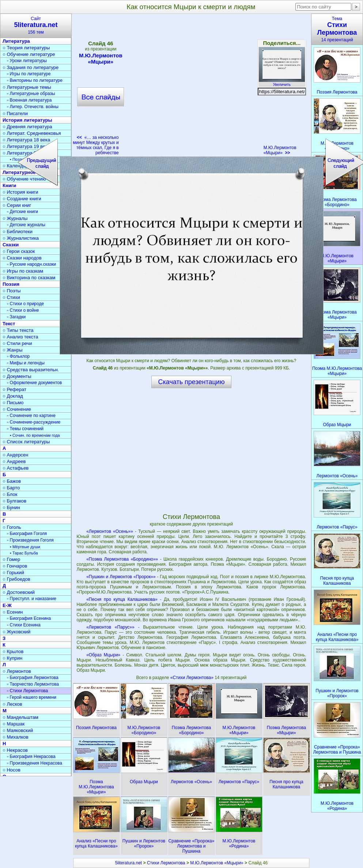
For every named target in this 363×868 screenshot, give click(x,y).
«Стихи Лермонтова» (192, 678)
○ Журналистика (21, 238)
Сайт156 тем (36, 25)
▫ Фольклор (18, 356)
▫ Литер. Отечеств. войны (33, 107)
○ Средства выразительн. (31, 370)
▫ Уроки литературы (27, 61)
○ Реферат (14, 389)
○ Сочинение (17, 409)
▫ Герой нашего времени (32, 697)
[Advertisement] (191, 450)
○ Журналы (15, 218)
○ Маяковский (18, 730)
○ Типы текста (18, 330)
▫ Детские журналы (26, 225)
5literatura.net (128, 863)
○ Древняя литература (27, 127)
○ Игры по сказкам (23, 271)
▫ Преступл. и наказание (32, 599)
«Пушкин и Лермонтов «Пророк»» (121, 577)
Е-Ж (7, 605)
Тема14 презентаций (337, 29)
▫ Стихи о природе (25, 304)
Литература (16, 41)
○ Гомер (11, 559)
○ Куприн (12, 658)
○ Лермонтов (17, 671)
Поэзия (11, 284)
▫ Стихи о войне (23, 310)
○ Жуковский (16, 632)
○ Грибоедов (16, 579)
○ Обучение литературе (29, 54)
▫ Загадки (16, 317)
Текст (9, 324)
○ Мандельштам (20, 717)
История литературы (27, 120)
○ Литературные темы (27, 87)
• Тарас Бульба (24, 553)
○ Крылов (13, 651)
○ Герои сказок (19, 251)
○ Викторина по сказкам (29, 278)
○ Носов (12, 770)
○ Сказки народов (22, 258)
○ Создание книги (22, 199)
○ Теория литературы (26, 48)
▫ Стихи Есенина (24, 625)
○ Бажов (12, 481)
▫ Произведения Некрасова (35, 763)
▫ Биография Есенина (29, 618)
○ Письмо (13, 403)
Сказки (11, 245)
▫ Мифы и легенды (26, 363)
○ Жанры (13, 350)
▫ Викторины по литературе (35, 80)
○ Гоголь (12, 527)
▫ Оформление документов (34, 383)
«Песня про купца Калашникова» (122, 599)
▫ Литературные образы (31, 94)
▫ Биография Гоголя (27, 534)
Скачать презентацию (192, 382)
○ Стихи (11, 297)
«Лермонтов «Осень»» (110, 531)
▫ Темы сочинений (25, 429)
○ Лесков (12, 704)
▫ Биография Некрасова (31, 757)
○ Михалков (16, 737)
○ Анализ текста (20, 337)
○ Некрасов (15, 750)
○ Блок (10, 494)
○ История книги (20, 192)
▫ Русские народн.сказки (31, 264)
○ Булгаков (14, 501)
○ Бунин (11, 507)
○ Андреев (14, 461)
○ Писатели (15, 113)
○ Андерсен (15, 455)
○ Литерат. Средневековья (32, 133)
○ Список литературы (26, 442)
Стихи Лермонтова (166, 863)
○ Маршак (14, 724)
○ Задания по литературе (31, 67)
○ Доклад (13, 396)
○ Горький (13, 573)
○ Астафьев (16, 468)
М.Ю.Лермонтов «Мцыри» (280, 150)
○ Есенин (13, 612)
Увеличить (282, 83)
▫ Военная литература (29, 100)
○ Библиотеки (18, 232)
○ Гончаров (15, 566)
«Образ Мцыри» (103, 655)
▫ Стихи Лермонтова (27, 691)
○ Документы (17, 376)
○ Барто (11, 488)
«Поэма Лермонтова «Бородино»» (122, 559)
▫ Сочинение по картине (31, 416)
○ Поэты (12, 291)
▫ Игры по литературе (29, 74)
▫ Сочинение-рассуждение (34, 422)
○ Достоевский (19, 592)
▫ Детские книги (22, 212)
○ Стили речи (17, 343)
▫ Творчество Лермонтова (33, 684)
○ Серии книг (17, 205)
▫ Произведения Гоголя (30, 540)
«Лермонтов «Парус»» (110, 627)
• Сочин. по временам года (35, 435)
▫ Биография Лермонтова (33, 678)
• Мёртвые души (25, 547)
